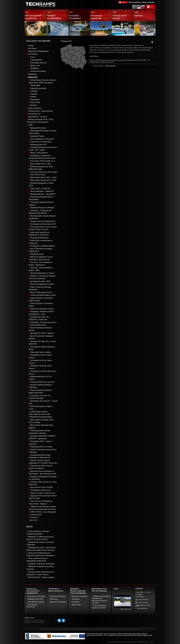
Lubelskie (34, 91)
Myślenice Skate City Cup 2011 (42, 382)
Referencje (32, 74)
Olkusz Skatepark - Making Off (42, 191)
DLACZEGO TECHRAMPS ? (94, 630)
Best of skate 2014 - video (41, 164)
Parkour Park (76, 605)
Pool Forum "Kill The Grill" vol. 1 (43, 161)
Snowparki (76, 602)
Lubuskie (34, 94)
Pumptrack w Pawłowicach (41, 142)
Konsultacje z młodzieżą (37, 596)
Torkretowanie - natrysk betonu (40, 111)
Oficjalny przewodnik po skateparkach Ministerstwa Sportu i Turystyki (101, 600)
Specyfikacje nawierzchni (32, 606)
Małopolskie (35, 100)
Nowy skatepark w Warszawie (42, 139)
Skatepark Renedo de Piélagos (42, 208)
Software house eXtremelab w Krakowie (150, 642)
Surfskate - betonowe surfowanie (41, 564)
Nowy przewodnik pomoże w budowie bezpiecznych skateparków (41, 554)
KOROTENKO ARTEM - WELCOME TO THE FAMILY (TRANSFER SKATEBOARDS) (40, 414)
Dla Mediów (33, 54)
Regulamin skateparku (58, 602)
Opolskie (34, 105)
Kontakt (151, 2)
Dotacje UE (33, 77)
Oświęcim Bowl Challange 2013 (43, 221)
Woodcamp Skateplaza (39, 238)
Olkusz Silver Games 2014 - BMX (43, 180)
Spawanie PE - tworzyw (38, 117)
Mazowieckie (35, 102)
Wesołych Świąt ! (37, 254)
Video (30, 125)
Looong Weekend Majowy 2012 (43, 295)
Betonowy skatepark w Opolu (42, 309)
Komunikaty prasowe (38, 63)
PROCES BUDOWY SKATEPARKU (61, 630)
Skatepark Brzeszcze (38, 128)
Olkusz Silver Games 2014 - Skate (43, 177)
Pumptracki (76, 599)
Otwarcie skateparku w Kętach (42, 273)
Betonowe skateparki (79, 596)
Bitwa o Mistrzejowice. (39, 153)
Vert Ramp (32, 48)
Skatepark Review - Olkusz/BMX (43, 194)
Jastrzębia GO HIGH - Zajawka (42, 333)
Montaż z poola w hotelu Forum (43, 493)
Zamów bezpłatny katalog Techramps (99, 607)
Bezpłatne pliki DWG (36, 599)
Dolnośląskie (35, 85)
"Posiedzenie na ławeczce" (41, 490)
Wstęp (31, 46)
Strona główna (135, 2)
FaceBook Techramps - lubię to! (123, 2)
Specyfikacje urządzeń (36, 602)
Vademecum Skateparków (38, 51)
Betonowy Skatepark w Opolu (42, 284)
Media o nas (35, 66)
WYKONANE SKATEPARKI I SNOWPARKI (113, 630)
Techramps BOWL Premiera (41, 447)
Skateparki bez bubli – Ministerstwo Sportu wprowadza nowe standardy (41, 549)
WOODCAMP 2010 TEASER (41, 487)
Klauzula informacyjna (58, 596)
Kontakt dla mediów (38, 71)
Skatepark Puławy (37, 136)
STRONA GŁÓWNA (46, 630)
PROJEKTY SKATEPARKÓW (79, 630)
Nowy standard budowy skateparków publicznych (37, 560)
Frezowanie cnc (34, 114)
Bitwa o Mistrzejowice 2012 (41, 292)
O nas (32, 57)
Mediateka (34, 68)
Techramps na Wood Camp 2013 (43, 224)
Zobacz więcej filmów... (126, 609)
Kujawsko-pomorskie (38, 88)
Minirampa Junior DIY (38, 145)
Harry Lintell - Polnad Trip (40, 188)
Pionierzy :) (34, 517)
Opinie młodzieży (35, 108)
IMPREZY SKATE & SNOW (132, 630)
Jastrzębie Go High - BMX (40, 281)
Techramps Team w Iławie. (41, 352)
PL (151, 7)
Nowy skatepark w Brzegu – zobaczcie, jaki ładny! (38, 533)
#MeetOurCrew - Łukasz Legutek (41, 577)
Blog (144, 2)
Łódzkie (33, 97)
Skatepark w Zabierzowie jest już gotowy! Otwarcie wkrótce (40, 538)
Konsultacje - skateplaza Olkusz (42, 246)
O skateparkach (36, 60)
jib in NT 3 (34, 520)
